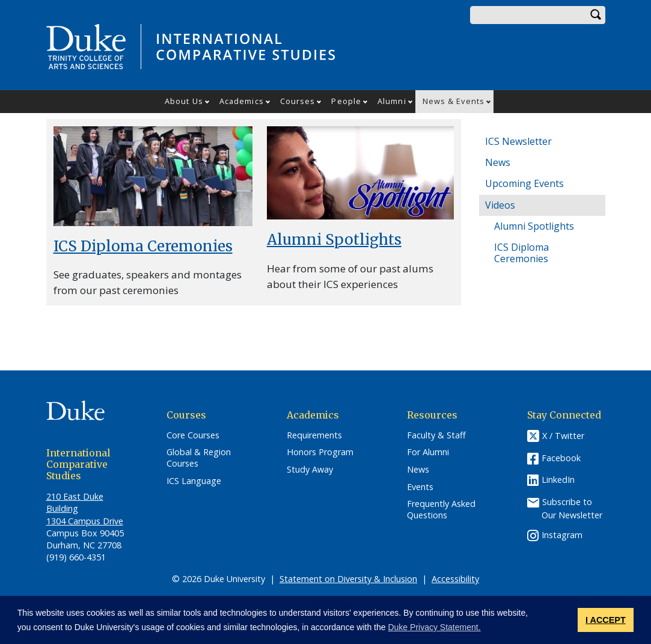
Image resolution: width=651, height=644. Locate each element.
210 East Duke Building (75, 502)
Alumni (392, 101)
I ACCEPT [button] (606, 620)
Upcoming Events (524, 183)
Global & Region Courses (199, 458)
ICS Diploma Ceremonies (143, 246)
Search (596, 15)
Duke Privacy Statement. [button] (434, 627)
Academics (242, 101)
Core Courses (193, 435)
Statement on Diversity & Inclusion (348, 579)
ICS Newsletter (518, 141)
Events (420, 487)
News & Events (454, 101)
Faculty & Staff (436, 435)
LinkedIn (558, 480)
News (498, 162)
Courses (298, 101)
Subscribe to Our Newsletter (572, 508)
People (346, 101)
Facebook (561, 458)
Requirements (314, 435)
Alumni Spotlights (334, 240)
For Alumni (428, 452)
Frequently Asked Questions (441, 510)
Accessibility (455, 579)
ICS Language (194, 481)
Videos (500, 205)
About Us (184, 101)
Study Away (310, 470)
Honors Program (320, 452)
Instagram (562, 535)
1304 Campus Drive (85, 521)
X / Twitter (563, 436)
